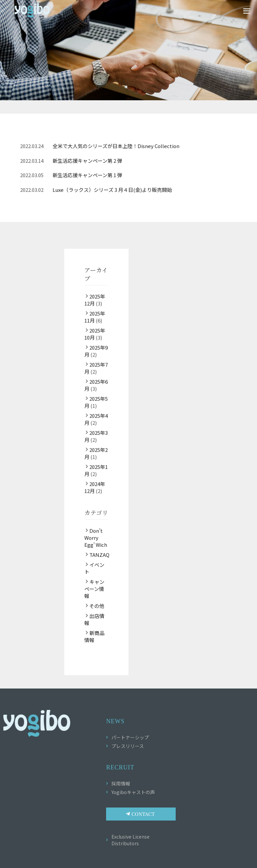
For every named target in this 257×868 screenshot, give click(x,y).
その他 (97, 606)
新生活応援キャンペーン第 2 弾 (87, 161)
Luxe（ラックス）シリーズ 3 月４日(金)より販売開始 (112, 190)
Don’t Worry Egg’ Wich (96, 538)
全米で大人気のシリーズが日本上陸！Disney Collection (116, 146)
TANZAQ (99, 555)
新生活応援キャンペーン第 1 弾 (87, 175)
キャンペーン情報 (94, 589)
